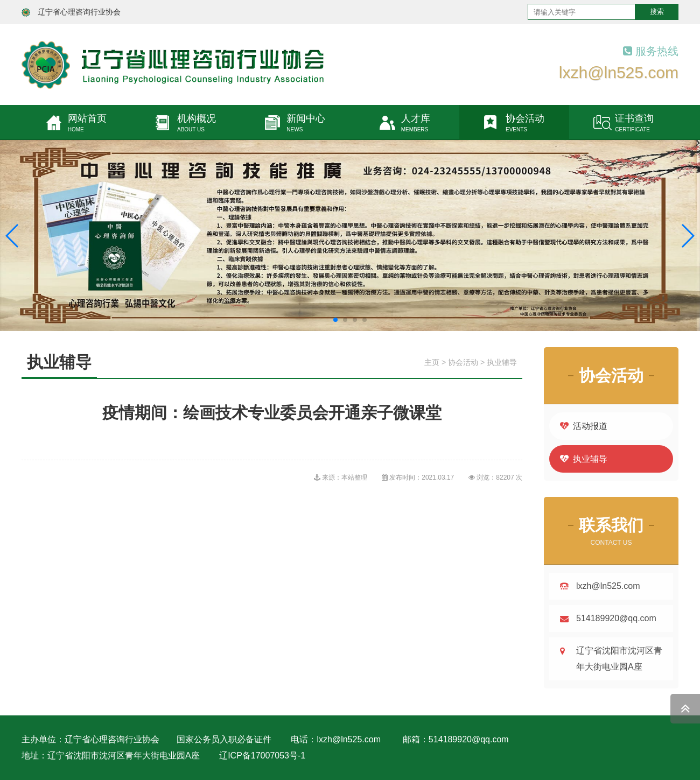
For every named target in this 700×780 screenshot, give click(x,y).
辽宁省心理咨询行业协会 (79, 12)
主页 (432, 362)
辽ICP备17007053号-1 (262, 756)
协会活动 (463, 362)
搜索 (657, 12)
